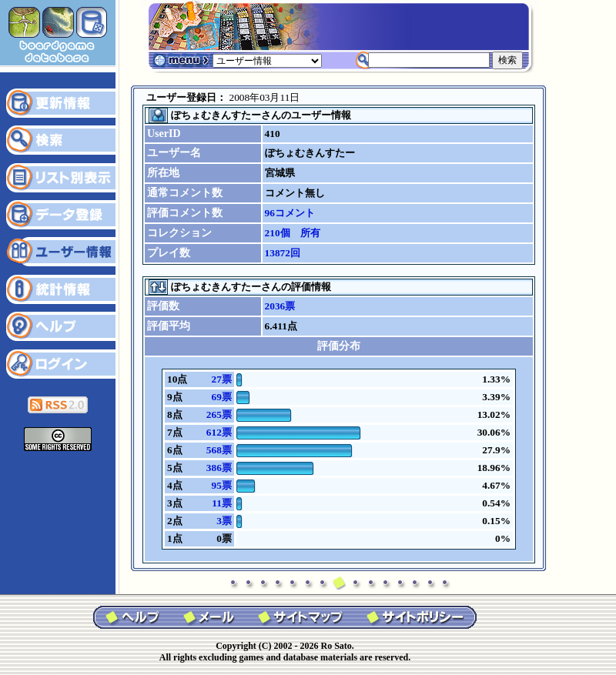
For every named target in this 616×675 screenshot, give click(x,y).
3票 (224, 521)
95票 (221, 485)
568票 (219, 450)
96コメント (290, 213)
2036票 (280, 306)
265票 (219, 414)
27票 (221, 379)
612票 (219, 432)
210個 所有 (293, 233)
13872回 (283, 253)
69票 (221, 397)
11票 (222, 503)
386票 (219, 468)
